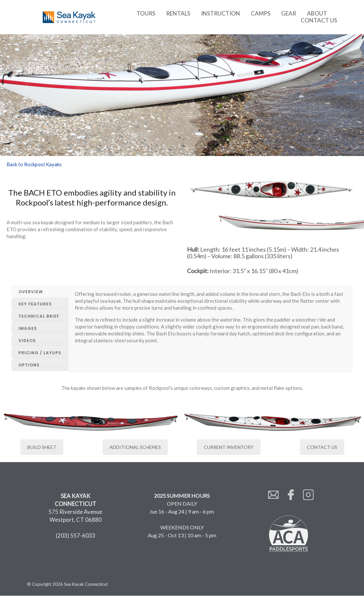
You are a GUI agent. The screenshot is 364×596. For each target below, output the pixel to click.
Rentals (178, 13)
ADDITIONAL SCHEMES (135, 447)
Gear (289, 13)
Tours (146, 13)
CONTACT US (322, 447)
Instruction (221, 13)
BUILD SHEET (42, 447)
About (317, 13)
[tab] (40, 292)
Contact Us (319, 20)
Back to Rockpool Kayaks (34, 164)
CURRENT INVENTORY (229, 447)
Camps (261, 13)
